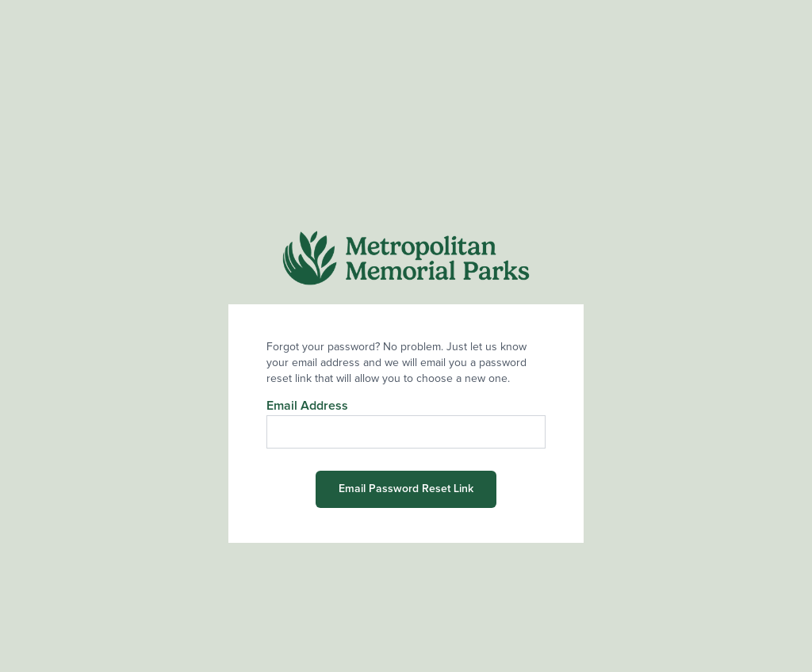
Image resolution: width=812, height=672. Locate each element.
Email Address (307, 406)
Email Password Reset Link (406, 489)
